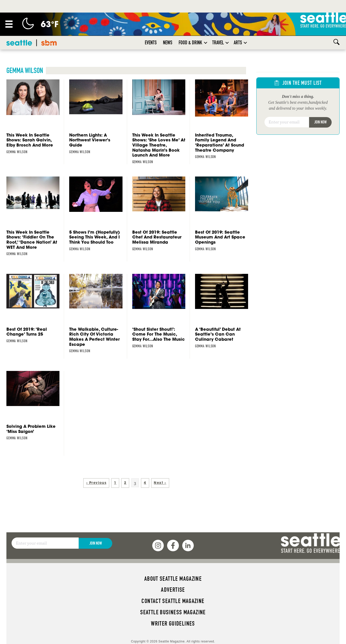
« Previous (96, 470)
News (168, 30)
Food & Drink (190, 30)
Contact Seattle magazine (173, 588)
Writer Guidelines (173, 611)
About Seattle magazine (173, 566)
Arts (238, 30)
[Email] (287, 110)
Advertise (173, 577)
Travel (218, 30)
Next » (160, 470)
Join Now (320, 110)
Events (151, 30)
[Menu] (9, 12)
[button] (206, 30)
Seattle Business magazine (173, 600)
